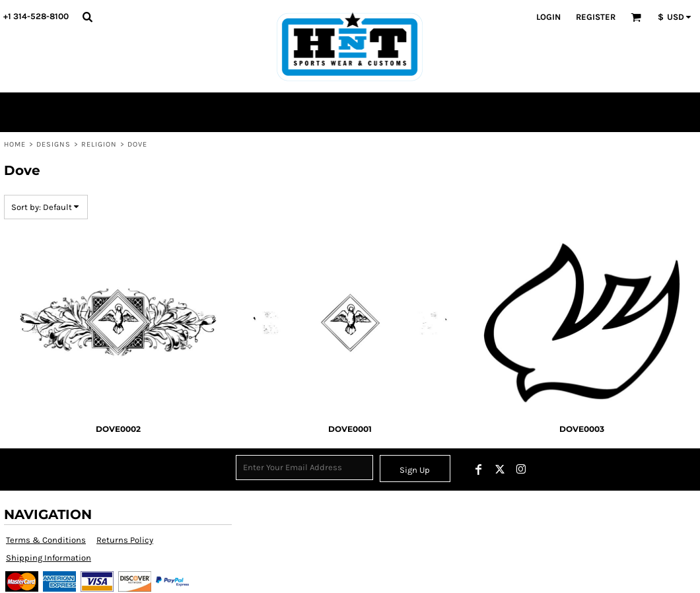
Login (548, 17)
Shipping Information (49, 558)
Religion (99, 144)
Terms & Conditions (46, 540)
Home (15, 144)
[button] (87, 17)
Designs (54, 144)
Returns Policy (125, 540)
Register (596, 17)
